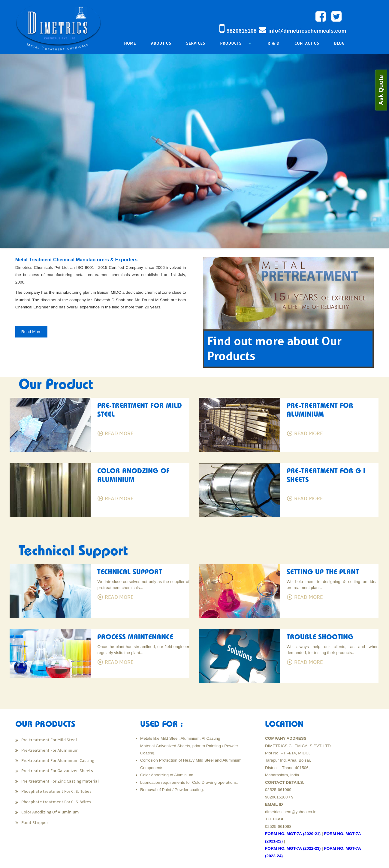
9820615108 (242, 31)
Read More (41, 339)
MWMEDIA (359, 859)
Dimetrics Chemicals (77, 859)
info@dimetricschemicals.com (307, 31)
